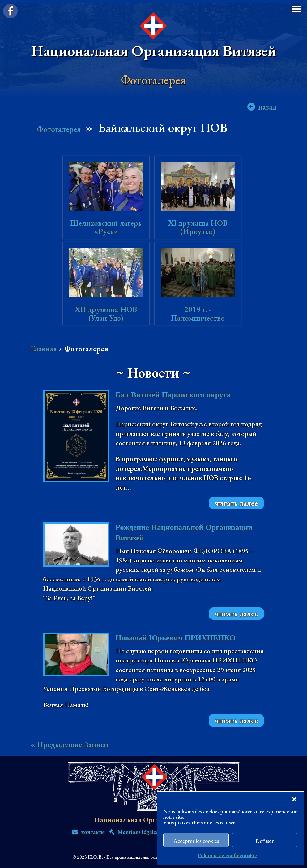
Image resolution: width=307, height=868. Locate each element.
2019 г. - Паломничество (198, 314)
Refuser (265, 841)
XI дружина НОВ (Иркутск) (198, 227)
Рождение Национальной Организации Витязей (184, 533)
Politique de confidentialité (227, 855)
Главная (44, 349)
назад (267, 107)
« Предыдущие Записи (69, 744)
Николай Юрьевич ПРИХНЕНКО (176, 638)
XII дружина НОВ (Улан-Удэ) (106, 314)
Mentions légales (134, 832)
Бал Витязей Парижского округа (173, 395)
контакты (89, 832)
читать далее (236, 503)
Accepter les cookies (196, 841)
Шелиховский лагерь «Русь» (106, 227)
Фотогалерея (59, 129)
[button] (294, 799)
